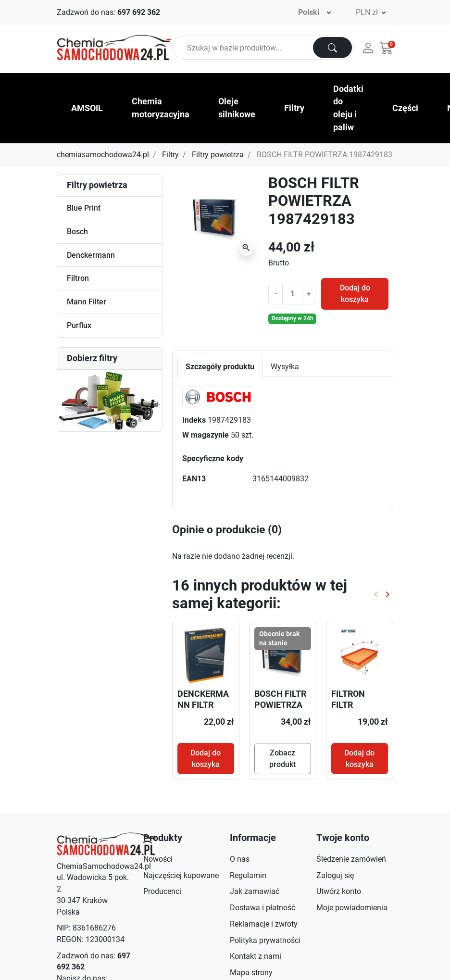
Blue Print (84, 208)
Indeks (194, 420)
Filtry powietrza (218, 155)
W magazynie (206, 435)
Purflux (79, 325)
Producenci (162, 891)
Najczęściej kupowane (181, 875)
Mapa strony (251, 973)
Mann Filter (87, 302)
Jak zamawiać (255, 891)
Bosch (77, 232)
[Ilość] (292, 294)
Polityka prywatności (265, 940)
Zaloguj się (335, 875)
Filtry (170, 155)
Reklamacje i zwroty (264, 924)
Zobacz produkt (282, 759)
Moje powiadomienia (352, 908)
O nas (240, 859)
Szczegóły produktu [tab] (220, 367)
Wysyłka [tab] (285, 367)
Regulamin (248, 875)
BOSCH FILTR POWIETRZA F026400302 (280, 705)
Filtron (78, 278)
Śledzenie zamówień (351, 859)
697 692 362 (139, 12)
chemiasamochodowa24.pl (103, 155)
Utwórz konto (339, 891)
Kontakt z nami (256, 956)
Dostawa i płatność (262, 908)
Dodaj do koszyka (355, 294)
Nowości (158, 859)
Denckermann (91, 255)
